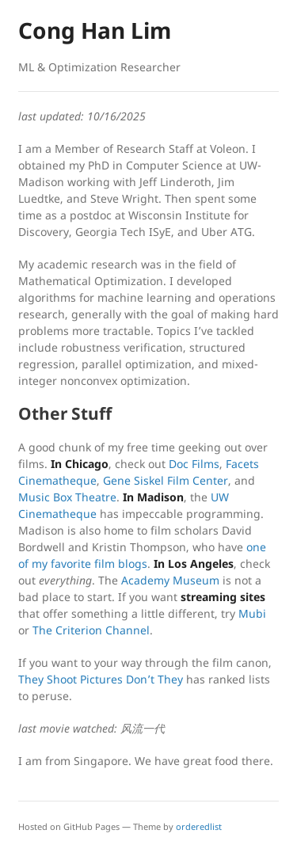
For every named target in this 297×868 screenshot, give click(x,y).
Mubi (252, 613)
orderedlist (199, 826)
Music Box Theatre (67, 497)
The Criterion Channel (91, 630)
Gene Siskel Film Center (166, 480)
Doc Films (194, 464)
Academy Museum (170, 580)
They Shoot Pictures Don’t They (101, 679)
